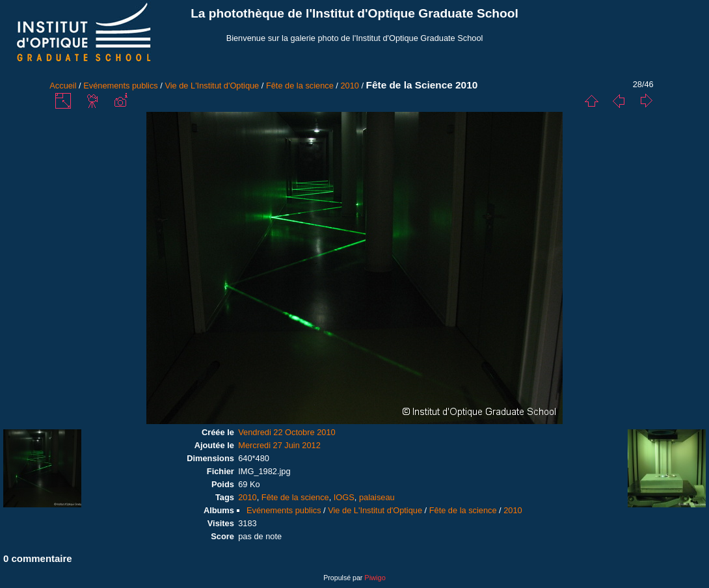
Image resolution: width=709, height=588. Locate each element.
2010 (349, 86)
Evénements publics (121, 86)
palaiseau (377, 497)
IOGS (344, 497)
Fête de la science (300, 86)
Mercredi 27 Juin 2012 (279, 445)
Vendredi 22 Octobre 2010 (287, 432)
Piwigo (375, 578)
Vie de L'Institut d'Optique (212, 86)
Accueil (63, 86)
